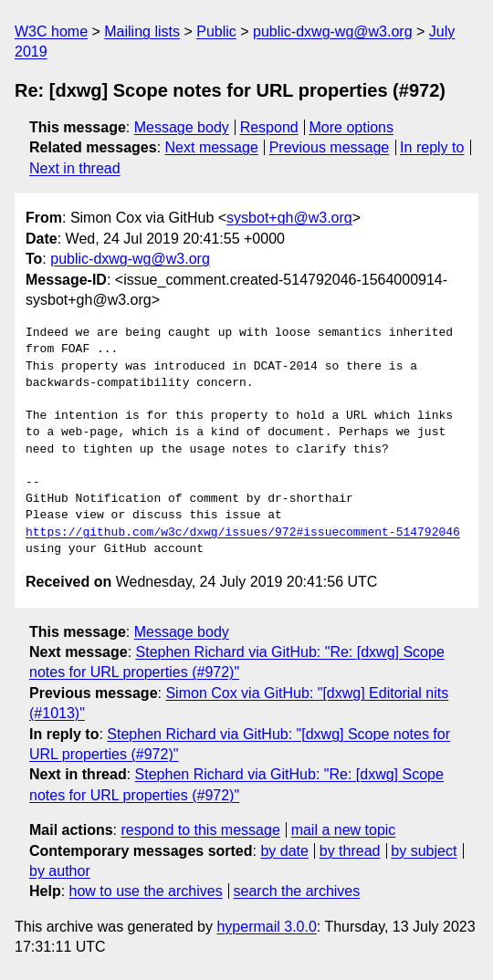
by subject (424, 851)
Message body (182, 127)
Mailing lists (142, 31)
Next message (212, 147)
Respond (269, 127)
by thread (350, 851)
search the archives (297, 891)
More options (352, 127)
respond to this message (200, 830)
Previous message (330, 147)
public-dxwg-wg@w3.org (333, 31)
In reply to (432, 147)
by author (60, 871)
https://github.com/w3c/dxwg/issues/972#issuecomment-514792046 (243, 533)
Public (216, 31)
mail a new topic (344, 830)
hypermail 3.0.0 (266, 927)
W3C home (51, 31)
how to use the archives (146, 891)
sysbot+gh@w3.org (289, 218)
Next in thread (75, 168)
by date (284, 851)
